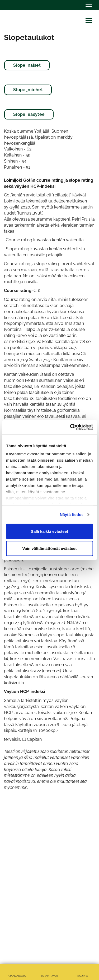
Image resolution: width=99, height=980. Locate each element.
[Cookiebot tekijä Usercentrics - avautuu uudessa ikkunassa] (70, 427)
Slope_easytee (29, 114)
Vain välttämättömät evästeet (50, 548)
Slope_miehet (28, 90)
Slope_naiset (27, 65)
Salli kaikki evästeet (49, 531)
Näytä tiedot (71, 515)
